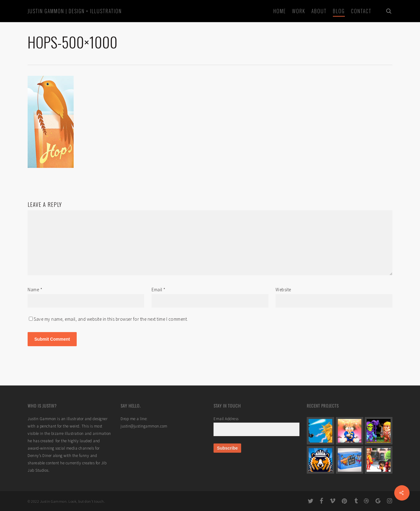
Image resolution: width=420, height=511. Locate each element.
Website (283, 290)
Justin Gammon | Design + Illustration (75, 11)
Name (35, 290)
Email (159, 290)
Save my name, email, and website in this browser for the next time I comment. (111, 319)
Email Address (226, 419)
